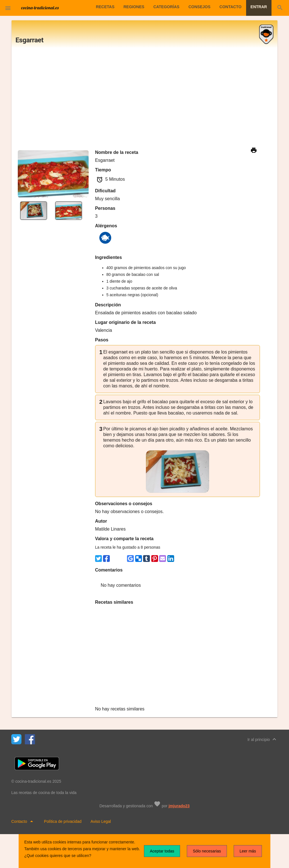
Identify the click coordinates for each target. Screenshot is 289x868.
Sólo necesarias (207, 851)
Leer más (248, 851)
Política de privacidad (63, 821)
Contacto (24, 821)
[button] (8, 8)
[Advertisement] (144, 98)
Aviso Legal (101, 821)
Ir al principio (263, 739)
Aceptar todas (162, 851)
